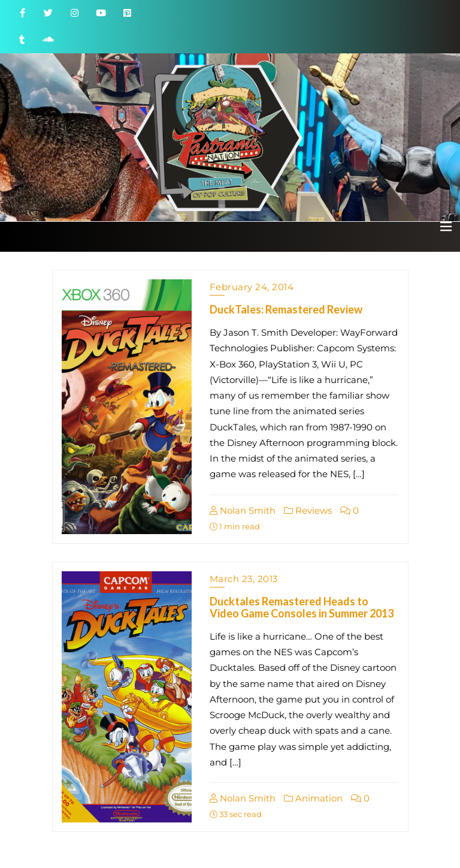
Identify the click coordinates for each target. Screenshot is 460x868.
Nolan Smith (243, 510)
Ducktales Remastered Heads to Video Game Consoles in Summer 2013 (302, 607)
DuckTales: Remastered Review (286, 309)
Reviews (308, 510)
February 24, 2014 (252, 287)
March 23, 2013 (244, 579)
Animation (313, 798)
